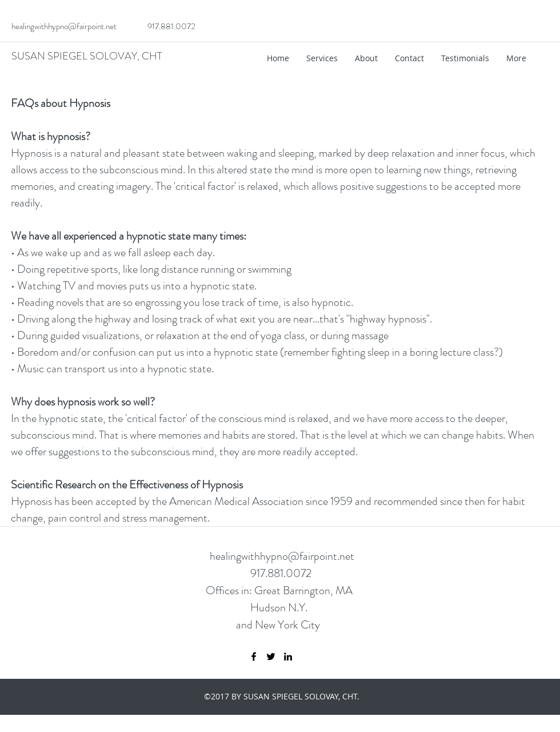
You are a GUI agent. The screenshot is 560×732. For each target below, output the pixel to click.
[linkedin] (288, 657)
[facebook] (254, 657)
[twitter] (271, 657)
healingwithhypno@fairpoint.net (64, 26)
